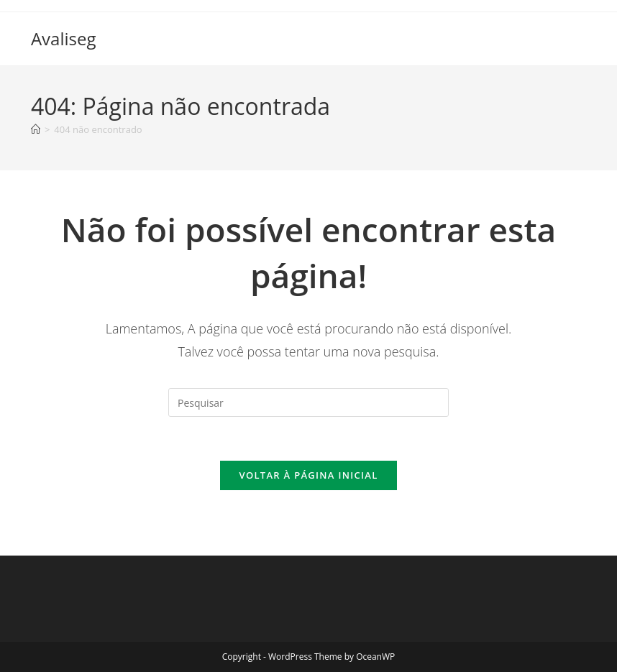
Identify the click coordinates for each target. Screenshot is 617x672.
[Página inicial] (36, 129)
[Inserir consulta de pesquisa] (308, 402)
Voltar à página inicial (308, 475)
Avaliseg (64, 38)
